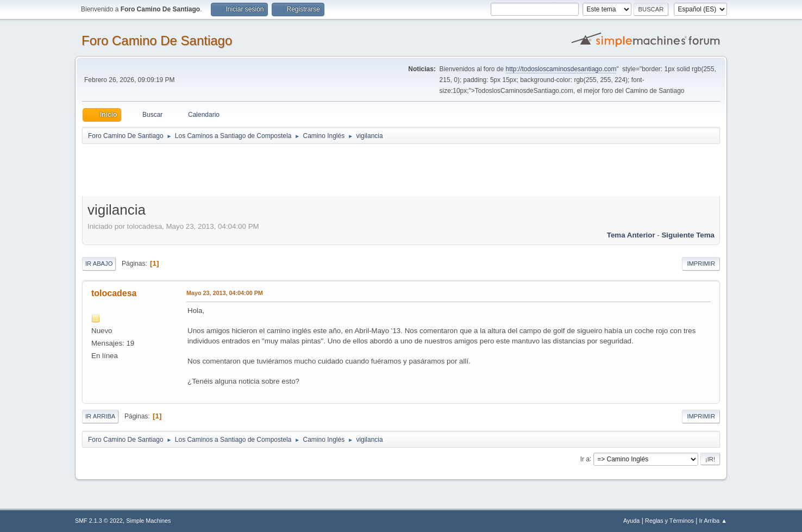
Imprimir (701, 264)
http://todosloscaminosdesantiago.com (561, 69)
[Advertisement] (273, 170)
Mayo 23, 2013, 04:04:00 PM (225, 293)
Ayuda (631, 521)
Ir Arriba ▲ (713, 521)
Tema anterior (631, 235)
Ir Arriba (100, 416)
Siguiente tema (688, 235)
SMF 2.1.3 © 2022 (99, 521)
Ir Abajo (99, 264)
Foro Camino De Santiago (157, 40)
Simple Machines (148, 521)
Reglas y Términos (669, 521)
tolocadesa (114, 293)
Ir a (585, 459)
